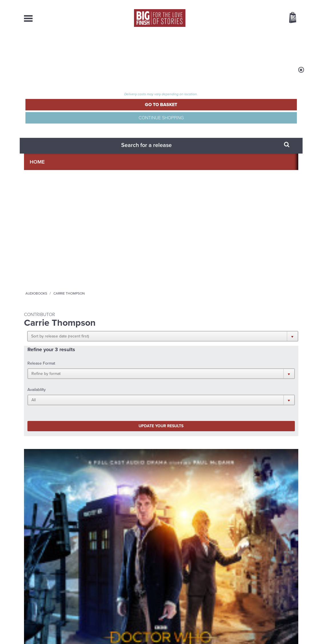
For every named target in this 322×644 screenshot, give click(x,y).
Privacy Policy (36, 398)
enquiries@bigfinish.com (172, 585)
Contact (284, 46)
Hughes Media (54, 636)
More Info (54, 300)
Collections (101, 46)
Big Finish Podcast (224, 377)
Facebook (186, 372)
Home (57, 73)
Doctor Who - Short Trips (186, 249)
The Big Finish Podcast (112, 249)
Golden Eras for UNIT (242, 438)
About (252, 46)
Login (267, 4)
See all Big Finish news (269, 428)
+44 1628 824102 (126, 580)
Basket (289, 18)
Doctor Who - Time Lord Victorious (51, 249)
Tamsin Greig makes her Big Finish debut (250, 499)
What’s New (147, 46)
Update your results (114, 158)
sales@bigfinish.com (120, 585)
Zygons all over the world (105, 495)
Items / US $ (262, 18)
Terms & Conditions (145, 629)
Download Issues (285, 591)
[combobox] (247, 33)
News (183, 46)
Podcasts (217, 46)
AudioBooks (55, 46)
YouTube (237, 372)
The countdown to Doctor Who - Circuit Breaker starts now (113, 442)
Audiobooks (79, 73)
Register (285, 4)
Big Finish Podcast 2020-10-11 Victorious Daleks (125, 258)
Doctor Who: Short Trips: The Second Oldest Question (190, 260)
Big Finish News (51, 427)
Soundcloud (261, 372)
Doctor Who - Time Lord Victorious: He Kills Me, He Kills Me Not (53, 260)
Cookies (121, 629)
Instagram (219, 372)
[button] (189, 112)
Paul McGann (47, 272)
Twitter (203, 372)
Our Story (291, 581)
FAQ (295, 586)
